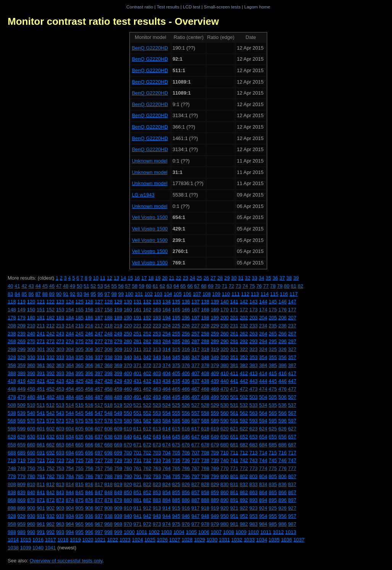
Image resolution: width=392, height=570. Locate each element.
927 (292, 508)
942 (147, 516)
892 (244, 500)
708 (205, 453)
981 (234, 524)
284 (166, 341)
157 (99, 310)
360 (31, 365)
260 (224, 334)
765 (176, 468)
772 (244, 468)
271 (41, 341)
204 (263, 318)
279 (118, 341)
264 (263, 334)
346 (186, 357)
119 (21, 302)
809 (21, 484)
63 (169, 286)
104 (168, 294)
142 (244, 302)
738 (205, 460)
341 (137, 357)
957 (292, 516)
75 (252, 286)
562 (244, 413)
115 (274, 294)
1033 (249, 540)
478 (12, 397)
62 (162, 286)
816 (89, 484)
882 (147, 500)
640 (128, 437)
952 (244, 516)
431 (137, 381)
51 (86, 286)
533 (253, 405)
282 (147, 341)
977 (195, 524)
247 (99, 334)
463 (157, 389)
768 (205, 468)
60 (148, 286)
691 (41, 453)
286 (186, 341)
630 (31, 437)
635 (79, 437)
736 (186, 460)
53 (100, 286)
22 (179, 278)
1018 (63, 540)
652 (244, 437)
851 (137, 492)
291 (234, 341)
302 (50, 349)
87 (38, 294)
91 (66, 294)
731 (137, 460)
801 (234, 476)
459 (118, 389)
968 (108, 524)
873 (60, 500)
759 (118, 468)
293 (253, 341)
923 (253, 508)
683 (253, 445)
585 (176, 421)
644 (166, 437)
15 (130, 278)
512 (50, 405)
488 (108, 397)
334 (70, 357)
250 (128, 334)
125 (79, 302)
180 (31, 318)
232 (244, 326)
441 (234, 381)
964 (70, 524)
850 (128, 492)
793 (157, 476)
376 (186, 365)
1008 (228, 532)
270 (31, 341)
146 (282, 302)
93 (79, 294)
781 (41, 476)
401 (137, 373)
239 (21, 334)
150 (31, 310)
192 (147, 318)
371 (137, 365)
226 (186, 326)
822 (147, 484)
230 (224, 326)
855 (176, 492)
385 (273, 365)
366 (89, 365)
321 (234, 349)
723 (60, 460)
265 (273, 334)
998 (108, 532)
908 (108, 508)
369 (118, 365)
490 (128, 397)
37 (282, 278)
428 (108, 381)
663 (60, 445)
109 (216, 294)
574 (70, 421)
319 (215, 349)
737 (195, 460)
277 (99, 341)
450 (31, 389)
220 (128, 326)
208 (12, 326)
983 (253, 524)
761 (137, 468)
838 (12, 492)
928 (12, 516)
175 (273, 310)
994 (70, 532)
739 (215, 460)
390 (31, 373)
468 (205, 389)
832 (244, 484)
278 (108, 341)
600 (31, 429)
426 (89, 381)
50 (79, 286)
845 (79, 492)
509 (21, 405)
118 (12, 302)
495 (176, 397)
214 (70, 326)
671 (137, 445)
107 (197, 294)
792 (147, 476)
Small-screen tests (222, 7)
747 (292, 460)
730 (128, 460)
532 (244, 405)
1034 (262, 540)
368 (108, 365)
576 (89, 421)
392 (50, 373)
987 (292, 524)
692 (50, 453)
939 (118, 516)
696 (89, 453)
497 (195, 397)
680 (224, 445)
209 (21, 326)
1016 (38, 540)
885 (176, 500)
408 (205, 373)
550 (128, 413)
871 (41, 500)
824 (166, 484)
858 (205, 492)
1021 (100, 540)
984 (263, 524)
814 (70, 484)
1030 (212, 540)
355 (273, 357)
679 (215, 445)
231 (234, 326)
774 (263, 468)
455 (79, 389)
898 (12, 508)
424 (70, 381)
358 (12, 365)
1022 (112, 540)
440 (224, 381)
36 (275, 278)
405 (176, 373)
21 (171, 278)
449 (21, 389)
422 (50, 381)
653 (253, 437)
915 (176, 508)
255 (176, 334)
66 (190, 286)
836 (282, 484)
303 (60, 349)
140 (224, 302)
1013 (291, 532)
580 (128, 421)
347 (195, 357)
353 (253, 357)
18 (151, 278)
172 (244, 310)
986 (282, 524)
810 (31, 484)
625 (273, 429)
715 (273, 453)
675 (176, 445)
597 (292, 421)
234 (263, 326)
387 (292, 365)
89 (52, 294)
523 (157, 405)
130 (128, 302)
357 (292, 357)
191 (137, 318)
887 (195, 500)
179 (21, 318)
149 (21, 310)
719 (21, 460)
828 (205, 484)
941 (137, 516)
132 (147, 302)
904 (70, 508)
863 (253, 492)
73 (238, 286)
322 (244, 349)
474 (263, 389)
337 (99, 357)
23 (186, 278)
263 (253, 334)
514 (70, 405)
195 (176, 318)
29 (227, 278)
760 (128, 468)
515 (79, 405)
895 (273, 500)
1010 (253, 532)
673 (157, 445)
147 (292, 302)
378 (205, 365)
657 (292, 437)
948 (205, 516)
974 (166, 524)
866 (282, 492)
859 (215, 492)
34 (261, 278)
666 (89, 445)
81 (294, 286)
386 (282, 365)
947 (195, 516)
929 (21, 516)
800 (224, 476)
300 (31, 349)
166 (186, 310)
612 (147, 429)
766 (186, 468)
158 (108, 310)
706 (186, 453)
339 (118, 357)
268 (12, 341)
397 (99, 373)
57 (128, 286)
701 (137, 453)
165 (176, 310)
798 (205, 476)
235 (273, 326)
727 (99, 460)
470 (224, 389)
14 (123, 278)
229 (215, 326)
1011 (266, 532)
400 (128, 373)
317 (195, 349)
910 (128, 508)
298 (12, 349)
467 (195, 389)
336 (89, 357)
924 (263, 508)
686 (282, 445)
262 (244, 334)
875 (79, 500)
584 (166, 421)
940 (128, 516)
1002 (154, 532)
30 (234, 278)
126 (89, 302)
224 (166, 326)
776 (282, 468)
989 (21, 532)
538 (12, 413)
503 (253, 397)
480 (31, 397)
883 (157, 500)
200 (224, 318)
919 (215, 508)
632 (50, 437)
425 (79, 381)
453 (60, 389)
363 (60, 365)
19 (158, 278)
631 (41, 437)
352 (244, 357)
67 (197, 286)
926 (282, 508)
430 (128, 381)
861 (234, 492)
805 (273, 476)
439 (215, 381)
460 (128, 389)
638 (108, 437)
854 (166, 492)
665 (79, 445)
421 (41, 381)
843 (60, 492)
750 (31, 468)
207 (292, 318)
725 (79, 460)
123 (60, 302)
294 (263, 341)
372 (147, 365)
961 (41, 524)
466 (186, 389)
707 (195, 453)
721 (41, 460)
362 (50, 365)
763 (157, 468)
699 (118, 453)
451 (41, 389)
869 (21, 500)
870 (31, 500)
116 (284, 294)
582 (147, 421)
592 (244, 421)
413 (253, 373)
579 (118, 421)
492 (147, 397)
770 (224, 468)
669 (118, 445)
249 (118, 334)
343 (157, 357)
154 (70, 310)
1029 (199, 540)
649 (215, 437)
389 (21, 373)
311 (137, 349)
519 (118, 405)
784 (70, 476)
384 (263, 365)
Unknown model (149, 161)
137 (195, 302)
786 (89, 476)
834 (263, 484)
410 (224, 373)
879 (118, 500)
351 (234, 357)
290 (224, 341)
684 (263, 445)
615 (176, 429)
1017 (51, 540)
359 (21, 365)
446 (282, 381)
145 (273, 302)
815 (79, 484)
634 (70, 437)
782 (50, 476)
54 (107, 286)
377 (195, 365)
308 (108, 349)
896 (282, 500)
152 (50, 310)
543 (60, 413)
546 (89, 413)
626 (282, 429)
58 (135, 286)
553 (157, 413)
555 (176, 413)
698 (108, 453)
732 (147, 460)
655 (273, 437)
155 (79, 310)
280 (128, 341)
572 (50, 421)
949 (215, 516)
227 (195, 326)
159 (118, 310)
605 (79, 429)
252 (147, 334)
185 (79, 318)
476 (282, 389)
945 (176, 516)
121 (41, 302)
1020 (88, 540)
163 (157, 310)
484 (70, 397)
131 (137, 302)
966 (89, 524)
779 (21, 476)
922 (244, 508)
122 (50, 302)
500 (224, 397)
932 (50, 516)
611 (137, 429)
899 (21, 508)
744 (263, 460)
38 (289, 278)
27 (213, 278)
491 (137, 397)
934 (70, 516)
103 (158, 294)
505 (273, 397)
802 (244, 476)
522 (147, 405)
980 (224, 524)
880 (128, 500)
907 (99, 508)
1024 (137, 540)
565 (273, 413)
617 (195, 429)
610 (128, 429)
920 (224, 508)
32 (248, 278)
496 (186, 397)
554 (166, 413)
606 (89, 429)
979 (215, 524)
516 (89, 405)
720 (31, 460)
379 (215, 365)
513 (60, 405)
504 (263, 397)
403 (157, 373)
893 (253, 500)
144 (263, 302)
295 (273, 341)
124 (70, 302)
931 (41, 516)
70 (218, 286)
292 (244, 341)
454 (70, 389)
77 (266, 286)
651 (234, 437)
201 (234, 318)
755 (79, 468)
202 (244, 318)
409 (215, 373)
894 (263, 500)
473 (253, 389)
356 (282, 357)
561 (234, 413)
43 (31, 286)
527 (195, 405)
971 (137, 524)
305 (79, 349)
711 (234, 453)
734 (166, 460)
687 (292, 445)
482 (50, 397)
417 (292, 373)
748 (12, 468)
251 (137, 334)
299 (21, 349)
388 (12, 373)
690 (31, 453)
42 (24, 286)
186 (89, 318)
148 (12, 310)
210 (31, 326)
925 (273, 508)
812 (50, 484)
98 (114, 294)
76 (259, 286)
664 (70, 445)
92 (73, 294)
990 (31, 532)
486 (89, 397)
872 (50, 500)
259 (215, 334)
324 (263, 349)
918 (205, 508)
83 (10, 294)
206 (282, 318)
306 (89, 349)
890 (224, 500)
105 (177, 294)
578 (108, 421)
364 (70, 365)
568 (12, 421)
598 (12, 429)
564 (263, 413)
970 (128, 524)
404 (166, 373)
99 (121, 294)
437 (195, 381)
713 (253, 453)
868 (12, 500)
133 (157, 302)
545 (79, 413)
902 (50, 508)
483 (60, 397)
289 (215, 341)
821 (137, 484)
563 (253, 413)
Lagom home (257, 7)
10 (95, 278)
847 (99, 492)
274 (70, 341)
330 (31, 357)
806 (282, 476)
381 (234, 365)
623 (253, 429)
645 (176, 437)
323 (253, 349)
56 (121, 286)
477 (292, 389)
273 (60, 341)
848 (108, 492)
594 (263, 421)
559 (215, 413)
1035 (274, 540)
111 (236, 294)
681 (234, 445)
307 (99, 349)
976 (186, 524)
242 (50, 334)
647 (195, 437)
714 (263, 453)
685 (273, 445)
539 (21, 413)
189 (118, 318)
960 (31, 524)
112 (245, 294)
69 (211, 286)
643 (157, 437)
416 (282, 373)
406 (186, 373)
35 (268, 278)
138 (205, 302)
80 (287, 286)
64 (176, 286)
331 (41, 357)
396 (89, 373)
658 (12, 445)
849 (118, 492)
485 (79, 397)
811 (41, 484)
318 (205, 349)
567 (292, 413)
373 (157, 365)
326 (282, 349)
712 (244, 453)
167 (195, 310)
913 (157, 508)
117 (294, 294)
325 (273, 349)
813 (60, 484)
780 (31, 476)
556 (186, 413)
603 (60, 429)
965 (79, 524)
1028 (187, 540)
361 (41, 365)
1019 (75, 540)
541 (41, 413)
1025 (150, 540)
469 (215, 389)
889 (215, 500)
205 (273, 318)
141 (234, 302)
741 (234, 460)
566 (282, 413)
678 (205, 445)
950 (224, 516)
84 (17, 294)
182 (50, 318)
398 (108, 373)
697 (99, 453)
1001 (141, 532)
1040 (38, 548)
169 (215, 310)
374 (166, 365)
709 (215, 453)
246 (89, 334)
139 (215, 302)
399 (118, 373)
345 (176, 357)
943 (157, 516)
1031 (224, 540)
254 (166, 334)
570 (31, 421)
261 (234, 334)
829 (215, 484)
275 (79, 341)
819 (118, 484)
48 (66, 286)
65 (183, 286)
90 (59, 294)
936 (89, 516)
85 (24, 294)
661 (41, 445)
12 (110, 278)
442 (244, 381)
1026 (162, 540)
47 (59, 286)
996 (89, 532)
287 (195, 341)
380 (224, 365)
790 (128, 476)
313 (157, 349)
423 (60, 381)
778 (12, 476)
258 (205, 334)
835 (273, 484)
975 (176, 524)
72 (231, 286)
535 (273, 405)
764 (166, 468)
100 (129, 294)
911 (137, 508)
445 (273, 381)
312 (147, 349)
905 (79, 508)
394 (70, 373)
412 (244, 373)
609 (118, 429)
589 (215, 421)
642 (147, 437)
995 (79, 532)
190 (128, 318)
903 (60, 508)
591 (234, 421)
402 (147, 373)
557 (195, 413)
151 (41, 310)
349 (215, 357)
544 (70, 413)
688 (12, 453)
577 (99, 421)
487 (99, 397)
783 (60, 476)
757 (99, 468)
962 (50, 524)
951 (234, 516)
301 (41, 349)
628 (12, 437)
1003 (167, 532)
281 (137, 341)
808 (12, 484)
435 (176, 381)
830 (224, 484)
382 (244, 365)
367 (99, 365)
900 (31, 508)
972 (147, 524)
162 (147, 310)
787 (99, 476)
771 (234, 468)
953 (253, 516)
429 (118, 381)
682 (244, 445)
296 (282, 341)
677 (195, 445)
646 (186, 437)
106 (187, 294)
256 (186, 334)
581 (137, 421)
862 (244, 492)
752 (50, 468)
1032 (237, 540)
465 (176, 389)
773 (253, 468)
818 (108, 484)
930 (31, 516)
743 (253, 460)
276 (89, 341)
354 (263, 357)
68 (204, 286)
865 (273, 492)
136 (186, 302)
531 (234, 405)
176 (282, 310)
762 (147, 468)
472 (244, 389)
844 (70, 492)
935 (79, 516)
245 (79, 334)
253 (157, 334)
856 (186, 492)
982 (244, 524)
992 (50, 532)
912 (147, 508)
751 (41, 468)
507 (292, 397)
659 (21, 445)
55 (114, 286)
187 (99, 318)
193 (157, 318)
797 (195, 476)
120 (31, 302)
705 (176, 453)
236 (282, 326)
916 (186, 508)
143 (253, 302)
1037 (299, 540)
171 (234, 310)
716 (282, 453)
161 (137, 310)
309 (118, 349)
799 (215, 476)
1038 (13, 548)
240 (31, 334)
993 (60, 532)
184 (70, 318)
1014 (13, 540)
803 (253, 476)
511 (41, 405)
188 (108, 318)
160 (128, 310)
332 (50, 357)
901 (41, 508)
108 (206, 294)
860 (224, 492)
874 (70, 500)
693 (60, 453)
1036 (286, 540)
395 (79, 373)
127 (99, 302)
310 (128, 349)
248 (108, 334)
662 (50, 445)
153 (60, 310)
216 (89, 326)
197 (195, 318)
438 (205, 381)
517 (99, 405)
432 (147, 381)
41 (17, 286)
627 (292, 429)
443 (253, 381)
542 (50, 413)
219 (118, 326)
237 (292, 326)
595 (273, 421)
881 (137, 500)
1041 (51, 548)
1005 (191, 532)
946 (186, 516)
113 (255, 294)
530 (224, 405)
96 (100, 294)
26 (206, 278)
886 (186, 500)
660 (31, 445)
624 (263, 429)
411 (234, 373)
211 (41, 326)
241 (41, 334)
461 (137, 389)
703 (157, 453)
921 (234, 508)
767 (195, 468)
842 (50, 492)
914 (166, 508)
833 (253, 484)
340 (128, 357)
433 (157, 381)
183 (60, 318)
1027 (175, 540)
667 (99, 445)
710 (224, 453)
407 (195, 373)
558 (205, 413)
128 (108, 302)
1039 (26, 548)
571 (41, 421)
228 (205, 326)
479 (21, 397)
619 (215, 429)
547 (99, 413)
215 (79, 326)
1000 (129, 532)
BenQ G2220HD (150, 48)
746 (282, 460)
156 (89, 310)
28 (220, 278)
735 (176, 460)
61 (155, 286)
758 (108, 468)
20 (165, 278)
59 (142, 286)
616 (186, 429)
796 (186, 476)
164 (166, 310)
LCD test (191, 7)
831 (234, 484)
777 (292, 468)
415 (273, 373)
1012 (278, 532)
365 (79, 365)
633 (60, 437)
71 (224, 286)
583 (157, 421)
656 (282, 437)
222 (147, 326)
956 (282, 516)
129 (118, 302)
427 (99, 381)
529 (215, 405)
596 (282, 421)
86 (31, 294)
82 (300, 286)
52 (93, 286)
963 (60, 524)
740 (224, 460)
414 (263, 373)
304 (70, 349)
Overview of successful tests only (66, 561)
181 (41, 318)
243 (60, 334)
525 (176, 405)
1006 (204, 532)
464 (166, 389)
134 (166, 302)
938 (108, 516)
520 (128, 405)
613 (157, 429)
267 (292, 334)
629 (21, 437)
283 (157, 341)
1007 (216, 532)
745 (273, 460)
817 (99, 484)
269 (21, 341)
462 (147, 389)
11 (103, 278)
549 (118, 413)
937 (99, 516)
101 (139, 294)
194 (166, 318)
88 (45, 294)
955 (273, 516)
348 (205, 357)
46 (52, 286)
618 (205, 429)
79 (280, 286)
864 (263, 492)
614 (166, 429)
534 (263, 405)
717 (292, 453)
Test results (168, 7)
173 (253, 310)
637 (99, 437)
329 (21, 357)
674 (166, 445)
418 (12, 381)
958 (12, 524)
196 (186, 318)
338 (108, 357)
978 (205, 524)
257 (195, 334)
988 (12, 532)
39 (296, 278)
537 (292, 405)
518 (108, 405)
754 (70, 468)
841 (41, 492)
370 (128, 365)
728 (108, 460)
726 (89, 460)
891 (234, 500)
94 (86, 294)
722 (50, 460)
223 (157, 326)
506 (282, 397)
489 (118, 397)
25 (199, 278)
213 (60, 326)
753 (60, 468)
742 (244, 460)
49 (73, 286)
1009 (241, 532)
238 (12, 334)
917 (195, 508)
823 (157, 484)
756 (89, 468)
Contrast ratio (140, 7)
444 (263, 381)
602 (50, 429)
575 (79, 421)
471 (234, 389)
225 (176, 326)
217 (99, 326)
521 (137, 405)
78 (273, 286)
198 (205, 318)
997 (99, 532)
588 (205, 421)
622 (244, 429)
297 (292, 341)
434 (166, 381)
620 (224, 429)
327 (292, 349)
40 (10, 286)
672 (147, 445)
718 (12, 460)
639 (118, 437)
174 (263, 310)
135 (176, 302)
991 (41, 532)
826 (186, 484)
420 (31, 381)
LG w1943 (143, 195)
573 (60, 421)
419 (21, 381)
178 (12, 318)
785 (79, 476)
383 (253, 365)
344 (166, 357)
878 (108, 500)
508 (12, 405)
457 (99, 389)
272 (50, 341)
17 (144, 278)
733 (157, 460)
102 (148, 294)
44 (38, 286)
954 (263, 516)
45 (45, 286)
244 (70, 334)
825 (176, 484)
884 (166, 500)
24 (192, 278)
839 (21, 492)
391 (41, 373)
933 (60, 516)
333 (60, 357)
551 (137, 413)
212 (50, 326)
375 (176, 365)
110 (226, 294)
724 (70, 460)
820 (128, 484)
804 (263, 476)
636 (89, 437)
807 (292, 476)
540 (31, 413)
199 (215, 318)
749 (21, 468)
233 (253, 326)
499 (215, 397)
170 (224, 310)
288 (205, 341)
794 (166, 476)
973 (157, 524)
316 (186, 349)
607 (99, 429)
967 (99, 524)
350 (224, 357)
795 (176, 476)
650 (224, 437)
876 (89, 500)
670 (128, 445)
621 (234, 429)
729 (118, 460)
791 (137, 476)
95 (93, 294)
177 (292, 310)
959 (21, 524)
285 (176, 341)
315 (176, 349)
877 (99, 500)
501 (234, 397)
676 (186, 445)
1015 (26, 540)
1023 (125, 540)
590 (224, 421)
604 (70, 429)
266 (282, 334)
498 (205, 397)
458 (108, 389)
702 (147, 453)
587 (195, 421)
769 (215, 468)
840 (31, 492)
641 (137, 437)
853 (157, 492)
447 (292, 381)
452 (50, 389)
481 (41, 397)
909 (118, 508)
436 (186, 381)
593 (253, 421)
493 (157, 397)
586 (186, 421)
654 (263, 437)
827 (195, 484)
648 (205, 437)
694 (70, 453)
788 (108, 476)
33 (255, 278)
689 (21, 453)
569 (21, 421)
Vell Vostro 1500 (150, 217)
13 (116, 278)
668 (108, 445)
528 (205, 405)
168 (205, 310)
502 (244, 397)
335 (79, 357)
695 (79, 453)
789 (118, 476)
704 (166, 453)
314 (166, 349)
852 (147, 492)
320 (224, 349)
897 (292, 500)
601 (41, 429)
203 (253, 318)
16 (137, 278)
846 (89, 492)
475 (273, 389)
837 (292, 484)
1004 (179, 532)
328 (12, 357)
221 (137, 326)
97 (107, 294)
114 (265, 294)
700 (128, 453)
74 (245, 286)
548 (108, 413)
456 (89, 389)
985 (273, 524)
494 (166, 397)
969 (118, 524)
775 (273, 468)
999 (118, 532)
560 (224, 413)
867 (292, 492)
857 (195, 492)
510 (31, 405)
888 (205, 500)
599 (21, 429)
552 (147, 413)
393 (60, 373)
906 (89, 508)
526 (186, 405)
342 (147, 357)
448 (12, 389)
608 (108, 429)
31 (240, 278)
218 (108, 326)
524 (166, 405)
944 (166, 516)
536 (282, 405)
